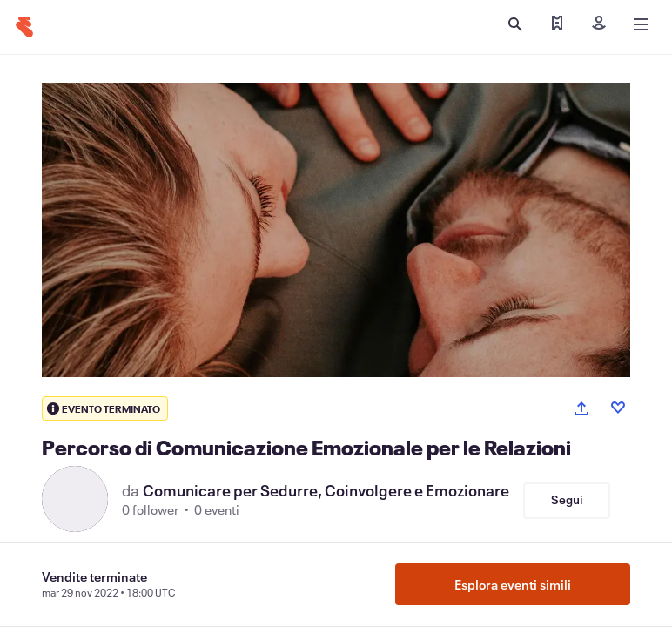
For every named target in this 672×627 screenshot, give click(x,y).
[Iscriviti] (599, 24)
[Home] (24, 27)
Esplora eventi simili (513, 584)
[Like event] (618, 408)
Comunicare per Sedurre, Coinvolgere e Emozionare (326, 490)
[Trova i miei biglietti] (557, 24)
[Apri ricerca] (515, 24)
